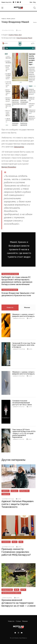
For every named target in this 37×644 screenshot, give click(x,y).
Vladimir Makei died (15, 35)
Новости (4, 19)
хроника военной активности (11, 593)
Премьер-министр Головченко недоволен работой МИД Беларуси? (16, 552)
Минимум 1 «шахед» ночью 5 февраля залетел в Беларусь (23, 373)
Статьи (18, 621)
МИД (21, 542)
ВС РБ (17, 590)
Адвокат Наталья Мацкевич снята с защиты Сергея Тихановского (18, 504)
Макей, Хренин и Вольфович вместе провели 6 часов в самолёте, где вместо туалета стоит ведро (19, 249)
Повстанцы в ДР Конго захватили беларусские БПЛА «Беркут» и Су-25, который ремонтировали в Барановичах (24, 433)
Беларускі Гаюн (7, 590)
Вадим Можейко (9, 167)
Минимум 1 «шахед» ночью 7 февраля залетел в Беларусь (23, 315)
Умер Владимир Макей (24, 38)
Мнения (27, 308)
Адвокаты (6, 491)
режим (13, 19)
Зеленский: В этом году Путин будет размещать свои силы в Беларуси (24, 345)
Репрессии (6, 494)
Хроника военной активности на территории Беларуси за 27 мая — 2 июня (18, 603)
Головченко (6, 542)
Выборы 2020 (24, 491)
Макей (9, 19)
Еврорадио (19, 147)
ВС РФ (23, 590)
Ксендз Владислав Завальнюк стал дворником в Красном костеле (18, 294)
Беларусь (14, 491)
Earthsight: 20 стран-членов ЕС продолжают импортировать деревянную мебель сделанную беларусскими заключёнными (17, 281)
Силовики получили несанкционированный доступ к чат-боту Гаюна (22, 403)
